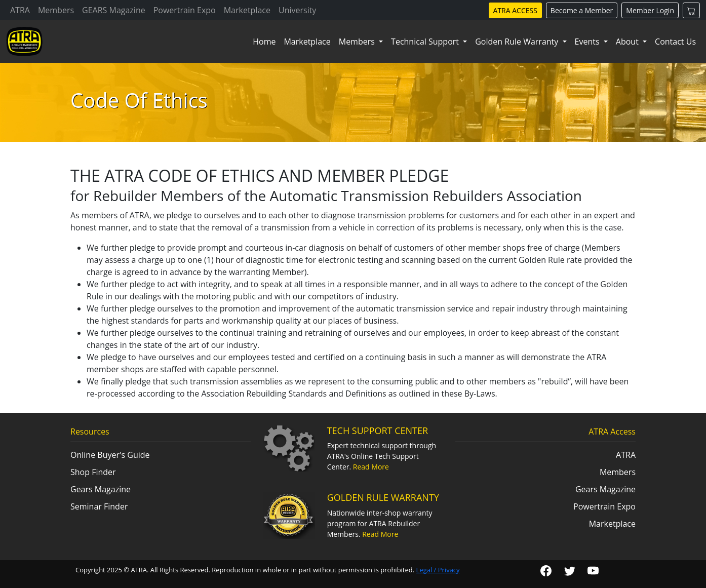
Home (264, 42)
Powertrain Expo (185, 10)
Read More (371, 467)
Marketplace (247, 10)
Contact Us (675, 42)
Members (56, 10)
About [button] (628, 42)
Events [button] (588, 42)
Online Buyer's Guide (110, 455)
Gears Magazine (101, 489)
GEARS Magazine (114, 10)
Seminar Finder (99, 506)
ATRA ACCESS (515, 10)
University (297, 10)
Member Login (650, 10)
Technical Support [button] (426, 42)
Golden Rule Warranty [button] (518, 42)
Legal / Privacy (438, 570)
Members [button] (358, 42)
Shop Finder (93, 472)
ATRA (20, 10)
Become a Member (582, 10)
